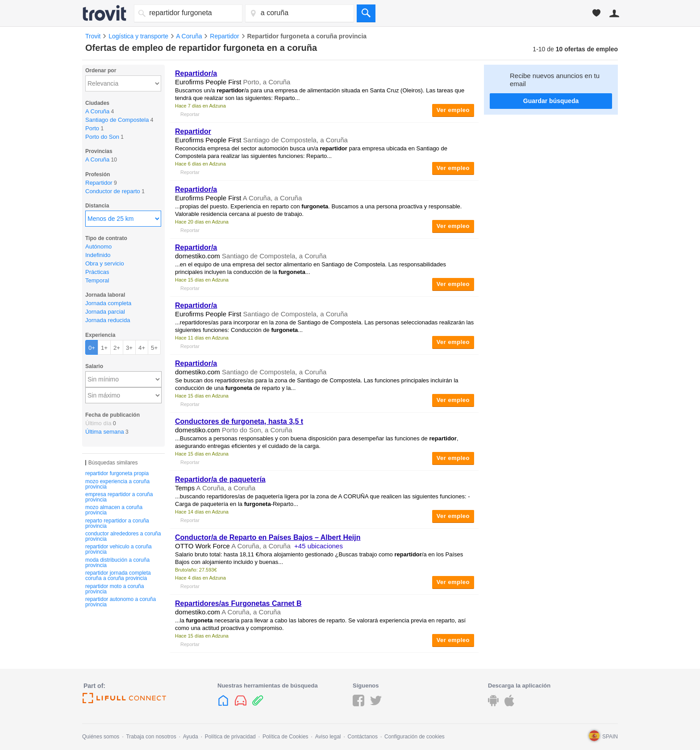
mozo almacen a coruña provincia (114, 510)
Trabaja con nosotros (151, 737)
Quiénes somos (101, 737)
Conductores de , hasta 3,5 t (239, 421)
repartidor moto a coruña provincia (115, 589)
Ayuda (191, 737)
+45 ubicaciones (319, 546)
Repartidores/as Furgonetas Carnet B (238, 603)
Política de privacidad (230, 737)
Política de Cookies (285, 737)
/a (196, 73)
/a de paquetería (220, 479)
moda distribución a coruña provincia (117, 563)
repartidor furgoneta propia (117, 473)
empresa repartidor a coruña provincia (119, 497)
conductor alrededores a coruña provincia (123, 536)
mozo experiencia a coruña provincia (117, 484)
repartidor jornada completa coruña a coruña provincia (118, 576)
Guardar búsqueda (551, 101)
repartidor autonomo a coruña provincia (121, 602)
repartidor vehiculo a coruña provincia (119, 549)
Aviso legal (328, 737)
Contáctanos (363, 737)
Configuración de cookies (415, 737)
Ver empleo (453, 110)
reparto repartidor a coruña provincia (117, 523)
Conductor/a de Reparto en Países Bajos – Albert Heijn (268, 537)
